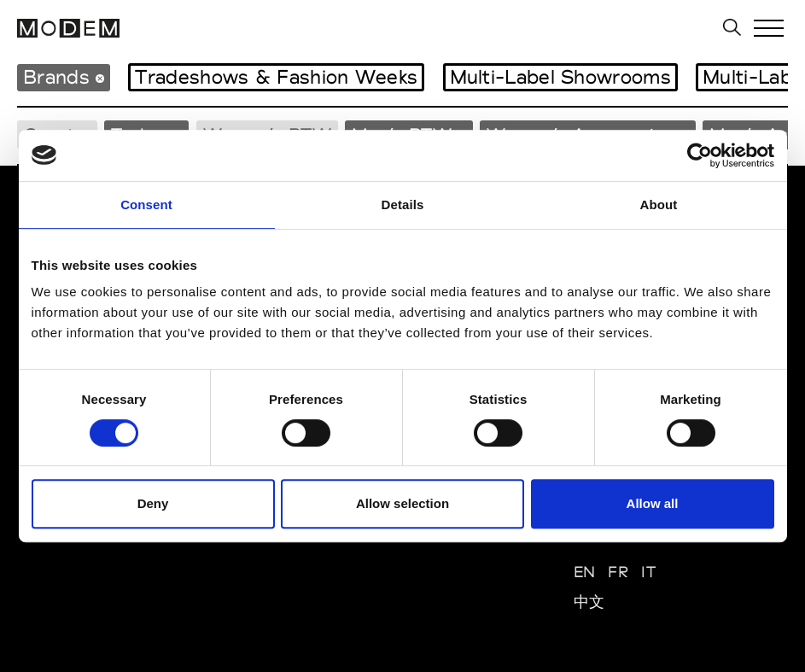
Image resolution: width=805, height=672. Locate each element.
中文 (589, 602)
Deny (153, 503)
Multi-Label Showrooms (560, 77)
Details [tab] (403, 205)
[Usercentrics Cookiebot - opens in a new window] (700, 155)
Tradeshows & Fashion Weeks (276, 77)
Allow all (653, 503)
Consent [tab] (146, 205)
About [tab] (659, 205)
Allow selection (402, 503)
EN (585, 572)
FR (618, 572)
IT (648, 572)
